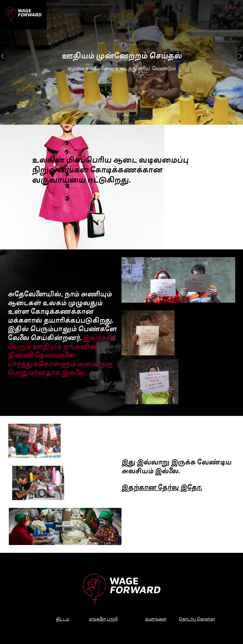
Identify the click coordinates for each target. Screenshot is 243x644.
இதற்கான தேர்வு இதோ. (162, 488)
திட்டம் (62, 620)
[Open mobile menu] (230, 8)
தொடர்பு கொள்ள (197, 620)
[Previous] (3, 56)
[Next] (240, 56)
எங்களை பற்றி (103, 620)
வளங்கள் (156, 620)
